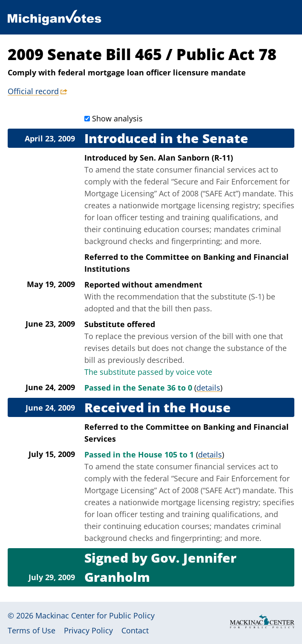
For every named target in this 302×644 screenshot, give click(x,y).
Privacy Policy (88, 630)
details (208, 388)
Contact (135, 630)
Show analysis (117, 118)
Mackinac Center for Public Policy (95, 615)
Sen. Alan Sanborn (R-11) (186, 158)
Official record (33, 91)
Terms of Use (32, 630)
